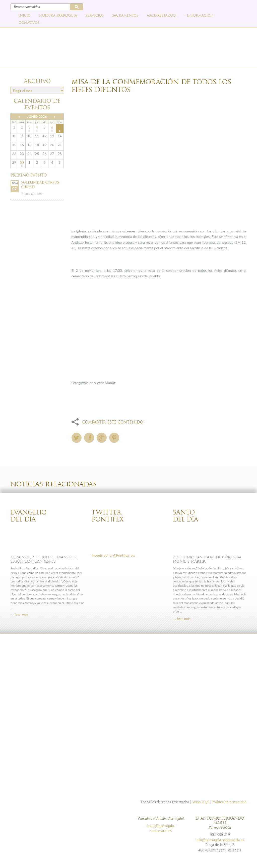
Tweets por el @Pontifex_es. (113, 555)
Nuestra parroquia (58, 16)
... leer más (19, 614)
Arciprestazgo (161, 16)
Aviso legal (200, 802)
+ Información (199, 16)
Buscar (77, 7)
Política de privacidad (229, 802)
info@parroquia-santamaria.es (220, 840)
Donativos (29, 23)
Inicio (25, 16)
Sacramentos (125, 16)
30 (22, 162)
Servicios (95, 16)
